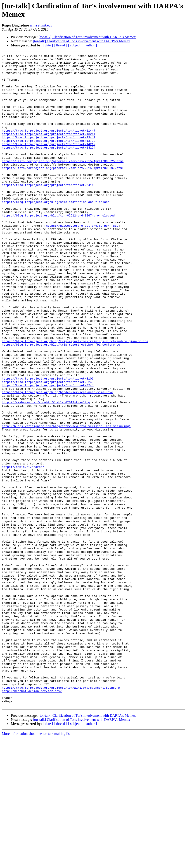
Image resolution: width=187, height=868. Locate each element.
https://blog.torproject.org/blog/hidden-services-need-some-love (57, 460)
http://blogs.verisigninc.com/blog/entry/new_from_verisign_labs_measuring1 (66, 501)
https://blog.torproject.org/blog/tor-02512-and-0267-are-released (58, 248)
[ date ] (48, 45)
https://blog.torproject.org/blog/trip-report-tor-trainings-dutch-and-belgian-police (75, 399)
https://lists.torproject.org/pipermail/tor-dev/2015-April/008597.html (63, 191)
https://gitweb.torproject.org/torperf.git (82, 260)
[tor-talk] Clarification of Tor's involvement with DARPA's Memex (87, 37)
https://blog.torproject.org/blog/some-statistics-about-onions (56, 232)
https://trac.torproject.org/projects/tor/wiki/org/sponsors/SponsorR (61, 815)
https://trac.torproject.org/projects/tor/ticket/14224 (49, 166)
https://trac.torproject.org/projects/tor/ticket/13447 (49, 154)
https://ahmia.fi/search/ (23, 550)
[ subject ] (75, 45)
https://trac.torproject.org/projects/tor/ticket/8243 (48, 448)
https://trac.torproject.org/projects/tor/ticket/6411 (48, 211)
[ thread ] (60, 45)
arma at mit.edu (41, 25)
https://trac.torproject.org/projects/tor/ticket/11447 (49, 146)
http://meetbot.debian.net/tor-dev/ (32, 819)
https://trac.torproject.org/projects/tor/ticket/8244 (48, 452)
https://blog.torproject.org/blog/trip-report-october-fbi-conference (61, 403)
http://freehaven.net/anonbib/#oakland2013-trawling (46, 472)
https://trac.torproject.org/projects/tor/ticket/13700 (49, 158)
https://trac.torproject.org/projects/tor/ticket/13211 (49, 150)
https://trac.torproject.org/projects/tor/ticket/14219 (49, 162)
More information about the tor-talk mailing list (36, 864)
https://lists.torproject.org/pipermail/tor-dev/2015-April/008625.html (63, 183)
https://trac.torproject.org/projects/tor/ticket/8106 (48, 444)
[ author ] (90, 45)
